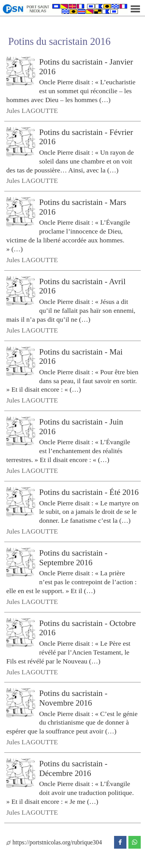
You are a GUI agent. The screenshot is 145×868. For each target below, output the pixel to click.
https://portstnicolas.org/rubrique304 (54, 842)
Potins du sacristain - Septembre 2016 (73, 558)
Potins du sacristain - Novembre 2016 (73, 698)
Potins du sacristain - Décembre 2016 (73, 768)
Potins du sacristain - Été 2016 (89, 492)
